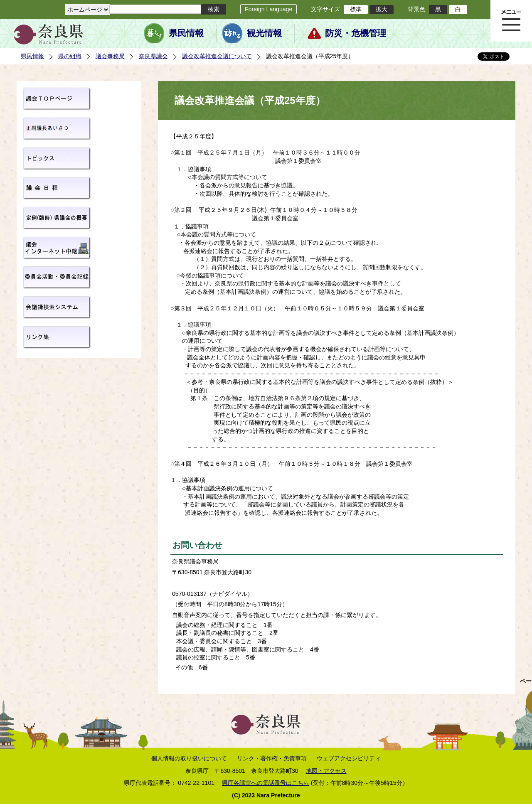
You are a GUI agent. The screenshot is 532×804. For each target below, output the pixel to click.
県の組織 (70, 56)
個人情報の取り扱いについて (189, 758)
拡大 (382, 9)
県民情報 (186, 33)
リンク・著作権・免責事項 (272, 758)
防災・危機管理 (356, 33)
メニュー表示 (511, 21)
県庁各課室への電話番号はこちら (266, 783)
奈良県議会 (153, 56)
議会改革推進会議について (217, 56)
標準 (356, 9)
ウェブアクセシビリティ (349, 758)
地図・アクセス (326, 771)
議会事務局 (110, 56)
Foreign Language (268, 9)
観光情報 (264, 33)
